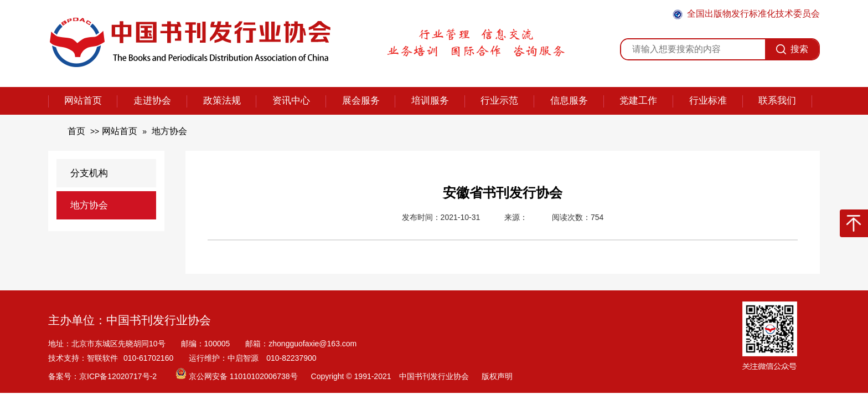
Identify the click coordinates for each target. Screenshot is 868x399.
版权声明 (497, 376)
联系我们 (777, 101)
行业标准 (708, 101)
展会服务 (361, 101)
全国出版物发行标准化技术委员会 (746, 14)
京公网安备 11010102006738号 (238, 376)
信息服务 (569, 101)
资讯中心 (291, 101)
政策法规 (222, 101)
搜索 (792, 49)
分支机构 (89, 173)
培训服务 (430, 101)
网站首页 (83, 101)
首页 (76, 131)
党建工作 (638, 101)
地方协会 (169, 131)
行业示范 (499, 101)
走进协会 (152, 101)
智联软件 (102, 358)
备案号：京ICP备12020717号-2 (104, 376)
